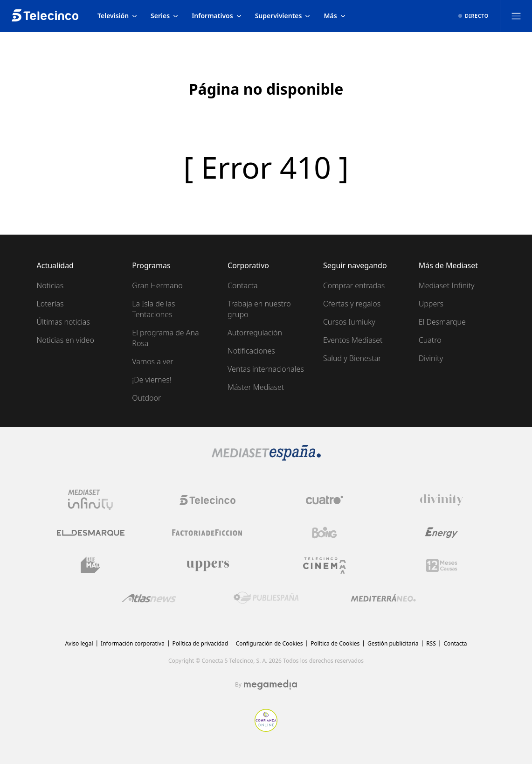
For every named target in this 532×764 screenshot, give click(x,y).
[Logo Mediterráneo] (383, 598)
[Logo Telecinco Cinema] (325, 566)
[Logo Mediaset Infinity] (90, 500)
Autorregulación (255, 333)
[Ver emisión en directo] (473, 16)
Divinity (431, 358)
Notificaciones (251, 351)
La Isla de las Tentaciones (153, 309)
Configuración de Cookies (269, 643)
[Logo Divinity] (442, 500)
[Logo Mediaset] (266, 458)
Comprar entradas (354, 285)
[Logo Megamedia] (270, 685)
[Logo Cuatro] (325, 500)
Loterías (50, 304)
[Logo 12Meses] (442, 566)
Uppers (431, 304)
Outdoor (146, 398)
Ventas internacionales (266, 369)
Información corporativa (133, 643)
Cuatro (430, 340)
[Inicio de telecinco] (45, 16)
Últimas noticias (63, 322)
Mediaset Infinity (447, 285)
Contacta (243, 285)
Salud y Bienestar (352, 358)
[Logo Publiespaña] (266, 598)
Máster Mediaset (256, 387)
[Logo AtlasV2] (149, 598)
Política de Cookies (335, 643)
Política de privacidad (200, 643)
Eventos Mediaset (353, 340)
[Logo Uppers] (207, 565)
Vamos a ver (152, 361)
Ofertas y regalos (352, 304)
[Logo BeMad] (90, 565)
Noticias (50, 285)
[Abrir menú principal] (516, 16)
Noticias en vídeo (66, 340)
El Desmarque (442, 322)
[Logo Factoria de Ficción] (207, 533)
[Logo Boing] (325, 533)
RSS (431, 643)
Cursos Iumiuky (349, 322)
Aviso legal (79, 643)
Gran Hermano (157, 285)
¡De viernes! (152, 380)
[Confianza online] (266, 729)
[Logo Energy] (442, 533)
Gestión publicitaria (393, 643)
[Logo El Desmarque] (91, 533)
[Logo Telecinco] (207, 500)
